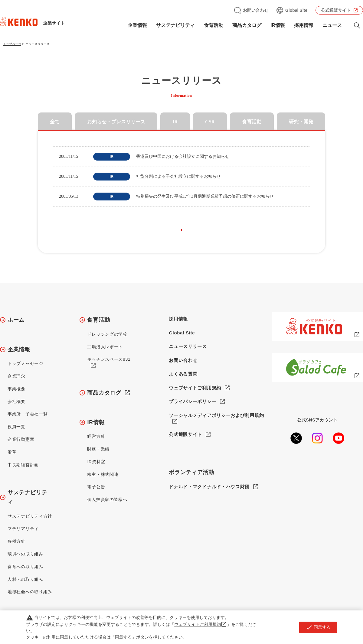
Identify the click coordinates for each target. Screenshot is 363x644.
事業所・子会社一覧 (28, 414)
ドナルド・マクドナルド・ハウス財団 (209, 487)
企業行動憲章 (21, 439)
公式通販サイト (336, 10)
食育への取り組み (25, 567)
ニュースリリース (188, 346)
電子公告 (96, 487)
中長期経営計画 (23, 465)
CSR (210, 122)
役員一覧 (16, 427)
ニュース (332, 25)
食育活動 (214, 25)
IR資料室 (96, 462)
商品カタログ (247, 25)
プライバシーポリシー (193, 401)
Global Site (296, 10)
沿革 (12, 452)
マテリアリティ (23, 529)
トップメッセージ (25, 363)
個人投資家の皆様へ (107, 499)
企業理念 (16, 376)
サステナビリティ (175, 25)
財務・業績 (98, 449)
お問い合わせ (256, 10)
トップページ (12, 44)
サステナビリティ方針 (30, 516)
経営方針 (96, 436)
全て (55, 122)
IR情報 (278, 25)
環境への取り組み (25, 554)
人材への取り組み (25, 579)
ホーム (16, 320)
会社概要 (16, 402)
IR (175, 122)
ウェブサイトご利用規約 (195, 388)
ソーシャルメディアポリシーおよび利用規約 (216, 415)
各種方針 (16, 541)
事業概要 (16, 389)
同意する (318, 627)
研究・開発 (301, 122)
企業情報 (137, 25)
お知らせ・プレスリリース (116, 122)
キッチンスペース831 (109, 359)
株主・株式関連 (103, 474)
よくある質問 (183, 374)
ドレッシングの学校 (107, 334)
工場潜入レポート (105, 347)
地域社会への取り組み (30, 592)
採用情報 (304, 25)
